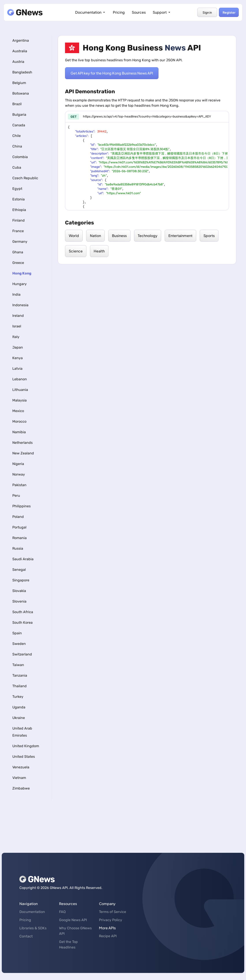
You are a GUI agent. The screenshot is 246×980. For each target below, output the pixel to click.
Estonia (19, 199)
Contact (26, 936)
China (17, 146)
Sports (209, 236)
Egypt (17, 189)
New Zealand (23, 453)
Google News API (73, 920)
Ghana (18, 252)
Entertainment (180, 236)
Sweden (19, 644)
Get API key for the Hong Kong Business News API (112, 73)
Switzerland (22, 654)
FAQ (62, 912)
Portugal (19, 527)
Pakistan (19, 485)
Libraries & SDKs (33, 928)
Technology (148, 236)
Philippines (21, 506)
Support (162, 12)
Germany (20, 242)
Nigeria (18, 464)
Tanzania (20, 675)
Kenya (18, 358)
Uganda (19, 707)
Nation (95, 236)
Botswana (21, 93)
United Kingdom (26, 746)
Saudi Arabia (23, 559)
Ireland (18, 316)
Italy (16, 337)
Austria (18, 62)
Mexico (18, 411)
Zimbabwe (21, 788)
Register (229, 12)
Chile (17, 136)
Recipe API (108, 936)
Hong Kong (22, 273)
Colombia (20, 157)
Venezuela (21, 767)
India (16, 294)
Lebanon (20, 379)
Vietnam (19, 778)
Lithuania (20, 390)
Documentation (90, 12)
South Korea (22, 623)
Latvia (17, 369)
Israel (17, 326)
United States (24, 757)
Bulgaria (19, 115)
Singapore (21, 580)
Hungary (20, 284)
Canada (19, 125)
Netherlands (22, 443)
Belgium (19, 83)
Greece (18, 263)
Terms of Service (113, 912)
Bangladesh (22, 72)
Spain (17, 633)
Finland (19, 220)
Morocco (19, 421)
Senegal (19, 570)
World (74, 236)
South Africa (23, 612)
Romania (20, 538)
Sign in (207, 12)
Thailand (20, 686)
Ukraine (19, 718)
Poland (18, 517)
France (18, 231)
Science (76, 251)
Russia (18, 548)
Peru (16, 496)
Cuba (17, 167)
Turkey (18, 697)
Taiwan (18, 665)
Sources (139, 12)
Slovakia (19, 591)
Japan (18, 347)
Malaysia (20, 400)
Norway (19, 474)
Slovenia (19, 601)
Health (99, 251)
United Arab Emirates (22, 732)
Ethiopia (19, 210)
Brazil (17, 104)
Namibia (19, 432)
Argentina (21, 40)
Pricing (119, 12)
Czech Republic (25, 178)
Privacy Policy (111, 920)
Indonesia (20, 305)
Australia (20, 51)
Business (119, 236)
